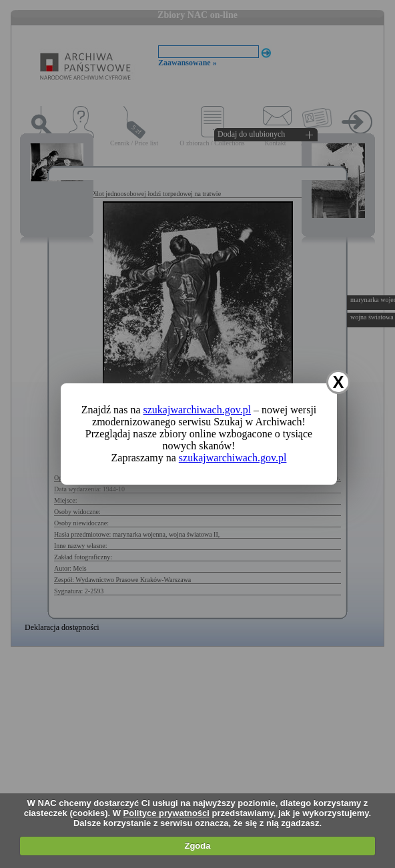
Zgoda (197, 846)
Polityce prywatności (166, 813)
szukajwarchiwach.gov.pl (197, 410)
